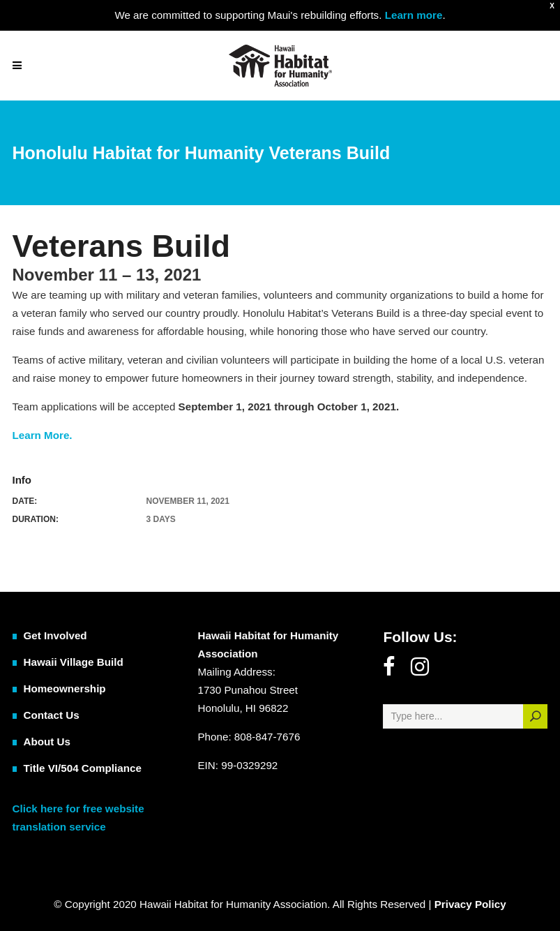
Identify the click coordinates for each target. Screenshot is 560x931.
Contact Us (52, 715)
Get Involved (55, 635)
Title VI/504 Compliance (83, 768)
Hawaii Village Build (74, 662)
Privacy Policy (470, 904)
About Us (47, 742)
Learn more (412, 15)
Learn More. (43, 435)
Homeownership (65, 688)
